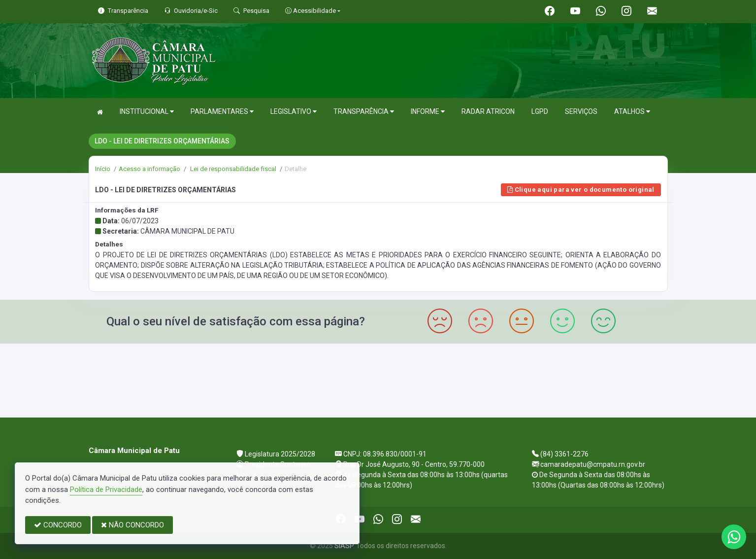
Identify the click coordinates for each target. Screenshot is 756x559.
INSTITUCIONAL (147, 112)
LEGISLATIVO (294, 112)
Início (103, 169)
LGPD (540, 111)
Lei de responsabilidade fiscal (232, 169)
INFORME (428, 112)
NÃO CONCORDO (132, 525)
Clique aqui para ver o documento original (581, 190)
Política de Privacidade (106, 489)
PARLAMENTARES (222, 112)
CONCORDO (58, 525)
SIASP (344, 546)
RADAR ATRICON (488, 111)
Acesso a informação (149, 169)
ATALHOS (632, 112)
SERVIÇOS (581, 111)
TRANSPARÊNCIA (364, 112)
